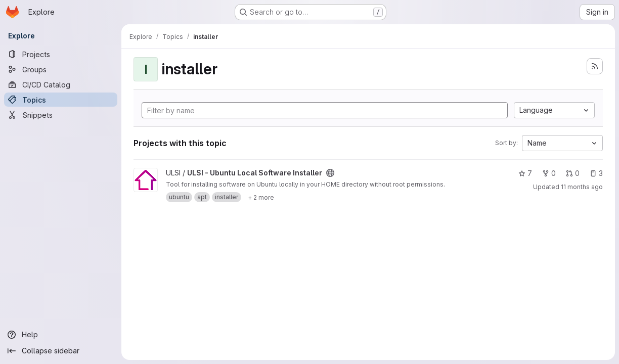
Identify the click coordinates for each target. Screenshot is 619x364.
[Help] (61, 335)
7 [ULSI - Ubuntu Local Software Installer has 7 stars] (525, 173)
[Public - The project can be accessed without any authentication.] (330, 173)
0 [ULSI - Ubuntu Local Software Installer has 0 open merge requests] (573, 173)
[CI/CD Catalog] (61, 84)
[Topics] (61, 100)
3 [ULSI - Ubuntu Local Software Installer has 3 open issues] (596, 173)
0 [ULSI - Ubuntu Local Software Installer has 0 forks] (549, 173)
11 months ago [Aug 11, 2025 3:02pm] (582, 187)
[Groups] (61, 69)
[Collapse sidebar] (61, 351)
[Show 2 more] (261, 197)
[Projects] (61, 54)
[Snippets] (61, 115)
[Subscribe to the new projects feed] (595, 66)
